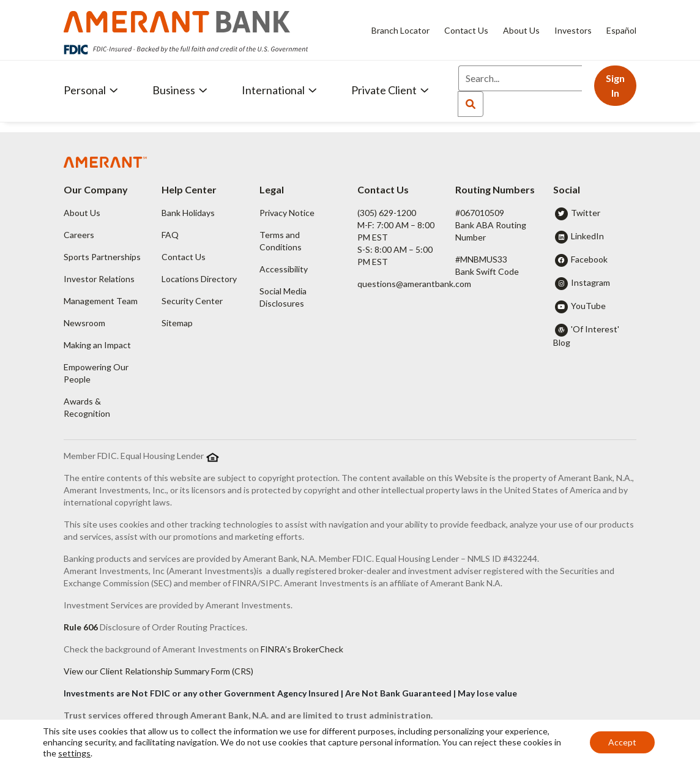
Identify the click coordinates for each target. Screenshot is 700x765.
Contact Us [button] (184, 257)
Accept (622, 742)
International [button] (279, 90)
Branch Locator (400, 30)
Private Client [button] (390, 90)
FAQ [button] (170, 235)
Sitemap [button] (177, 323)
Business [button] (180, 90)
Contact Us (466, 30)
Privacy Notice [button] (287, 213)
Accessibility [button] (284, 269)
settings (74, 753)
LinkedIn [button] (587, 236)
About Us (521, 30)
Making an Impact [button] (97, 345)
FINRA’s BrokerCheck (302, 649)
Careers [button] (79, 235)
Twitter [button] (586, 213)
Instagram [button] (590, 282)
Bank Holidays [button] (188, 213)
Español (621, 30)
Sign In (615, 85)
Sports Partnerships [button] (102, 257)
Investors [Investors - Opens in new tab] (573, 30)
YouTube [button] (588, 306)
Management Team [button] (101, 301)
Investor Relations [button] (99, 279)
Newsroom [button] (84, 323)
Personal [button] (91, 90)
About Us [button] (82, 213)
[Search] (520, 78)
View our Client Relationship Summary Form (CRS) (158, 671)
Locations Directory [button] (199, 279)
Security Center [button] (192, 301)
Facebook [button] (589, 259)
